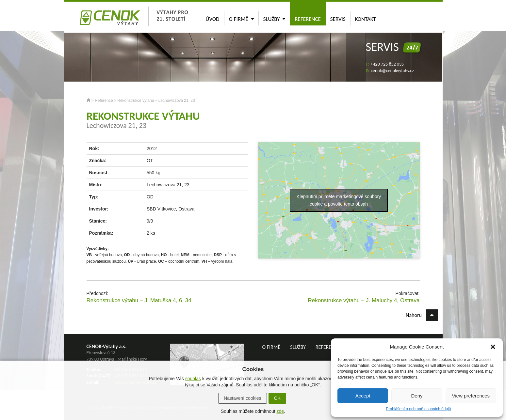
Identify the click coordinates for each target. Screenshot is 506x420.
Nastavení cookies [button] (242, 398)
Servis (338, 19)
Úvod (213, 19)
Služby (274, 19)
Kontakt (366, 19)
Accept (363, 396)
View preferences (471, 396)
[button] (493, 347)
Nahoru (422, 315)
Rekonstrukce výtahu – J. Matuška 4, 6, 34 (139, 300)
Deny (417, 396)
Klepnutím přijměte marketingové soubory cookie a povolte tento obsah (339, 200)
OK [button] (277, 398)
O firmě (241, 19)
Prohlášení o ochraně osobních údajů (419, 409)
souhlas (193, 379)
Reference (308, 19)
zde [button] (280, 411)
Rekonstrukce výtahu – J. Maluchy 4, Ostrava (364, 300)
